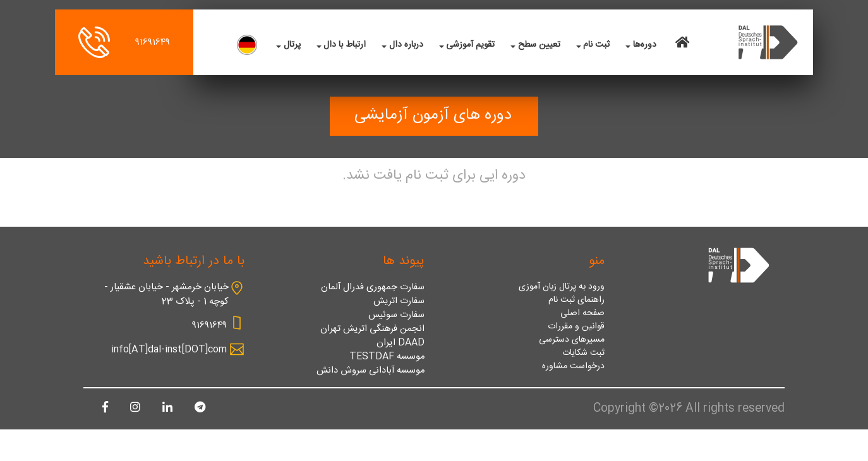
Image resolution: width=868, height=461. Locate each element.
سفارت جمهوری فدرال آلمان (373, 287)
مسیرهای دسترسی (572, 340)
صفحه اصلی (582, 314)
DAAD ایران (401, 343)
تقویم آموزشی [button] (470, 45)
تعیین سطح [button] (539, 45)
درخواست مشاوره (573, 367)
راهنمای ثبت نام (576, 300)
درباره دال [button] (406, 45)
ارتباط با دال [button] (345, 45)
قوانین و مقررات (576, 327)
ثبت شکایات (583, 353)
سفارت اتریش (399, 301)
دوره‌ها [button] (645, 45)
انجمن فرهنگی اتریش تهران (372, 329)
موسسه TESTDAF (387, 357)
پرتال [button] (292, 45)
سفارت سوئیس (396, 315)
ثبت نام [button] (596, 45)
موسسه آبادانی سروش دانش (371, 371)
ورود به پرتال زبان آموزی (562, 287)
